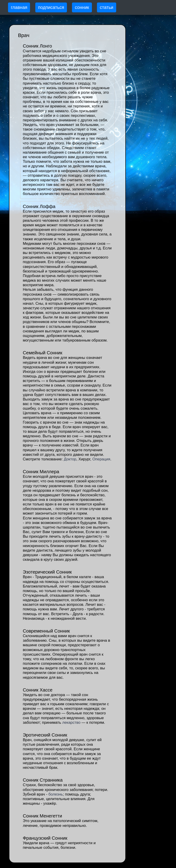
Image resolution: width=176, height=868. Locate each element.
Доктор (70, 459)
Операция (101, 459)
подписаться (51, 7)
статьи (106, 7)
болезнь (56, 794)
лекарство (71, 722)
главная (19, 7)
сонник (82, 7)
